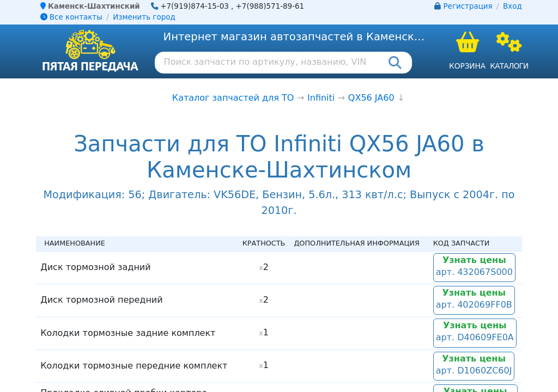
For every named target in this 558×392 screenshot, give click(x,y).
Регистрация (468, 6)
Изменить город (144, 17)
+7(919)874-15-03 (195, 6)
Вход (512, 6)
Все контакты (71, 17)
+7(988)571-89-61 (270, 6)
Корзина (467, 66)
